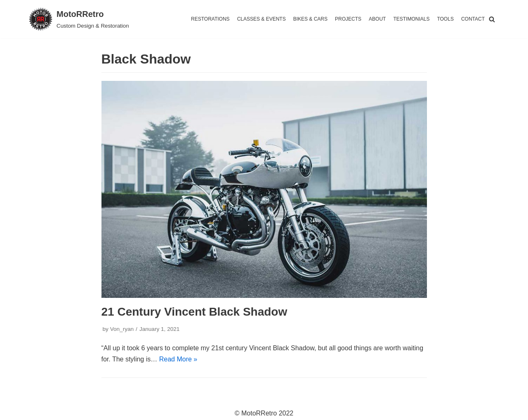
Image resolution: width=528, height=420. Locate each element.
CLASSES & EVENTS (262, 19)
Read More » (178, 359)
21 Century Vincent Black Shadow (194, 312)
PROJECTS (348, 19)
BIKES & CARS (310, 19)
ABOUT (377, 19)
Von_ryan (122, 329)
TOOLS (445, 19)
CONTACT (473, 19)
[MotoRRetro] (79, 19)
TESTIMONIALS (411, 19)
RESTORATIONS (210, 19)
